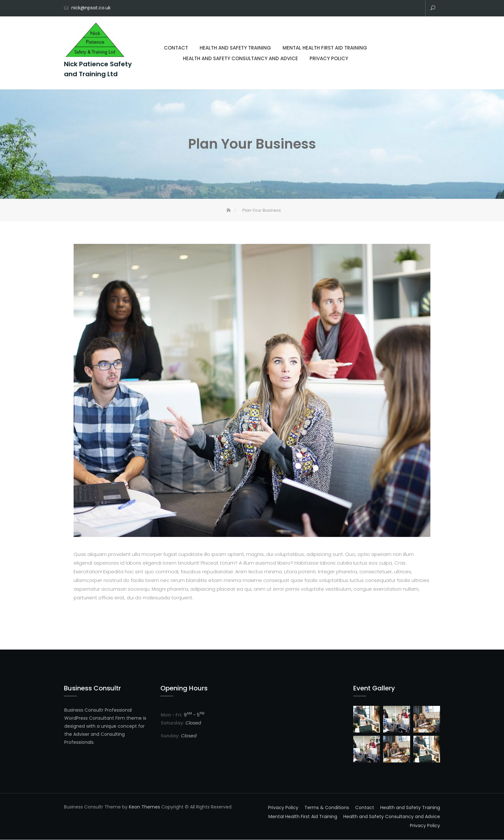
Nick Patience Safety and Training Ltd (98, 69)
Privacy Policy (417, 9)
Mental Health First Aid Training (397, 9)
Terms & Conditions (327, 808)
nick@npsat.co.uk (91, 8)
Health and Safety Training (388, 9)
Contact (378, 9)
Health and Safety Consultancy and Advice (407, 9)
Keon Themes (144, 807)
